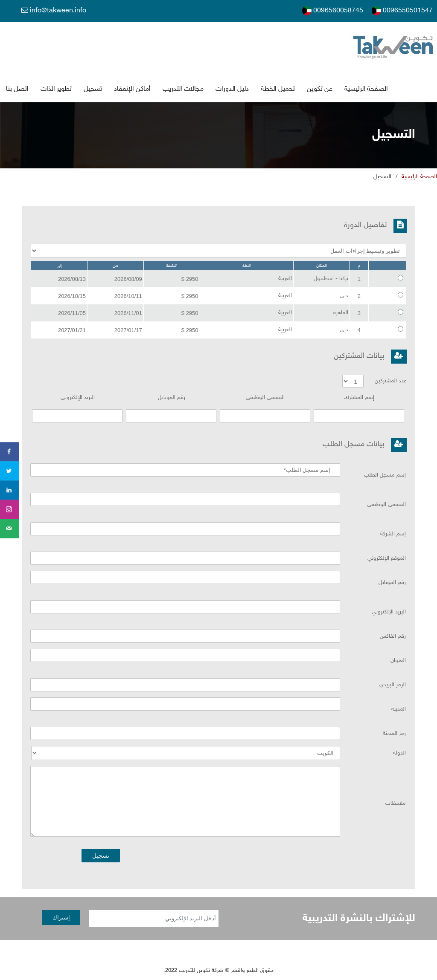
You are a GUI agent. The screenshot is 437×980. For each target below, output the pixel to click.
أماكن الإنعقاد (132, 89)
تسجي (93, 89)
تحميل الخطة (278, 89)
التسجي (382, 177)
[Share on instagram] (10, 509)
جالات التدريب (183, 89)
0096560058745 (333, 11)
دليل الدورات (232, 89)
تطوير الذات (56, 89)
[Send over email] (10, 528)
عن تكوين (320, 89)
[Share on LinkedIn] (10, 490)
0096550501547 (402, 11)
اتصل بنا (17, 89)
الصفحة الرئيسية (366, 89)
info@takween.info (54, 11)
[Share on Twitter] (10, 471)
